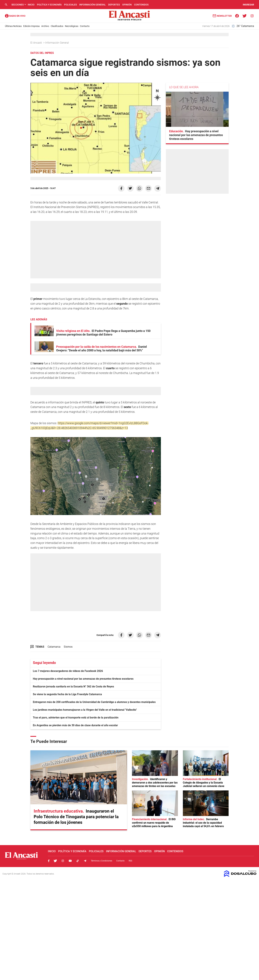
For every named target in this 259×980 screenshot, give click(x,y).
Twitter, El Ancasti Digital (55, 861)
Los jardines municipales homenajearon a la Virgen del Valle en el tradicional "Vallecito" (85, 710)
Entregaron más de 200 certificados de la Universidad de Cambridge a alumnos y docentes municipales (94, 702)
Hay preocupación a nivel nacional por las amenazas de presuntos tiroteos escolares (83, 679)
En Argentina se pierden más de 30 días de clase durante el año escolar (75, 725)
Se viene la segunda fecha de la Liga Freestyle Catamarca (67, 694)
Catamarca (54, 647)
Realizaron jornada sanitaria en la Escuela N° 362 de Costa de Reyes (73, 686)
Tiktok (78, 861)
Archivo (45, 26)
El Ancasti (37, 43)
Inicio (31, 5)
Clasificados (57, 26)
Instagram (63, 861)
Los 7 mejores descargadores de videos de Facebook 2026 (68, 671)
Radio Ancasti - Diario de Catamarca (15, 16)
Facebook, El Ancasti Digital (49, 861)
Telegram (85, 861)
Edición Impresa (31, 26)
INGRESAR (248, 5)
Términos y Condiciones (102, 861)
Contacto (85, 26)
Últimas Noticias (13, 26)
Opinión (127, 5)
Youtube (70, 861)
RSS (130, 861)
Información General (92, 5)
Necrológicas (72, 26)
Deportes (114, 5)
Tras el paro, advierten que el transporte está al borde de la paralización (76, 718)
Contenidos (141, 5)
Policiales (70, 5)
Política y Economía (49, 5)
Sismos (68, 647)
